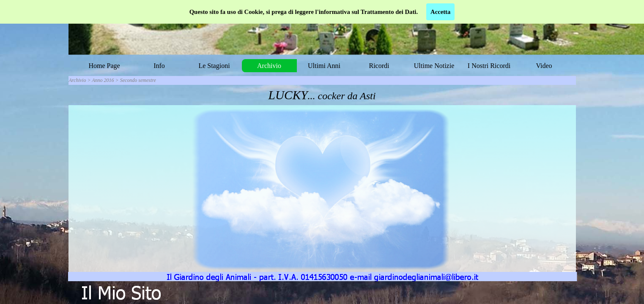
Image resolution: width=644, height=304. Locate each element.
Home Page (104, 66)
